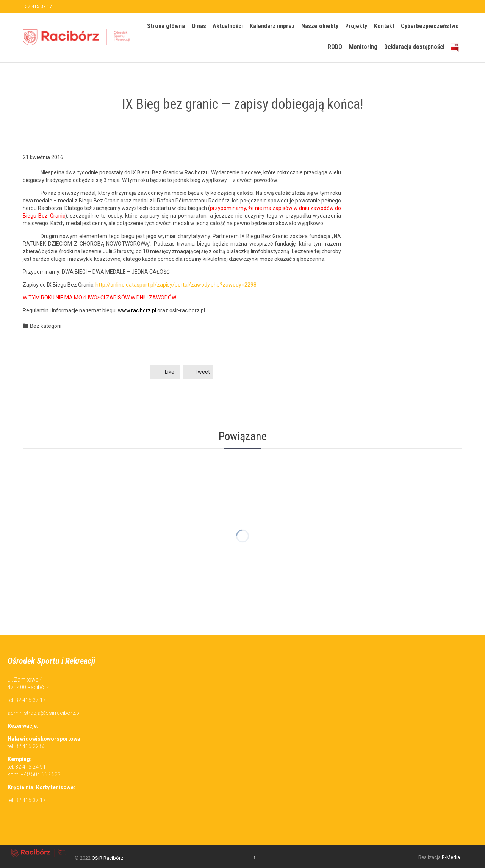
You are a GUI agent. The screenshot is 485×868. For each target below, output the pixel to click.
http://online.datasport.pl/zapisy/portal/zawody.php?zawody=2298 (176, 285)
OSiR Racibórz (107, 858)
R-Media (451, 857)
